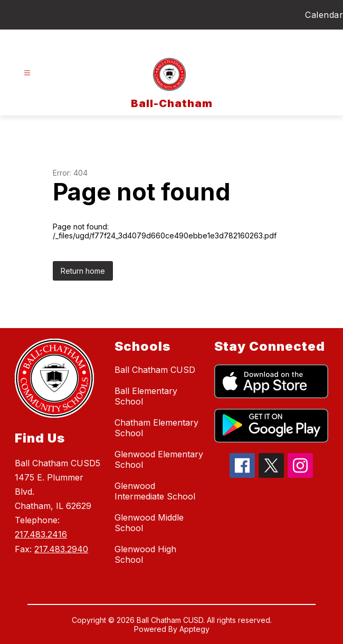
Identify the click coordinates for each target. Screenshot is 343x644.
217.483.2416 (41, 534)
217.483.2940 (61, 549)
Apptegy (194, 629)
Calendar (324, 15)
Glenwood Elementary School (159, 459)
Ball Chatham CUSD (155, 370)
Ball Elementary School (146, 396)
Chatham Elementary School (156, 428)
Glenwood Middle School (149, 523)
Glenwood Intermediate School (155, 491)
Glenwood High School (145, 554)
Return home (83, 271)
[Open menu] (27, 73)
